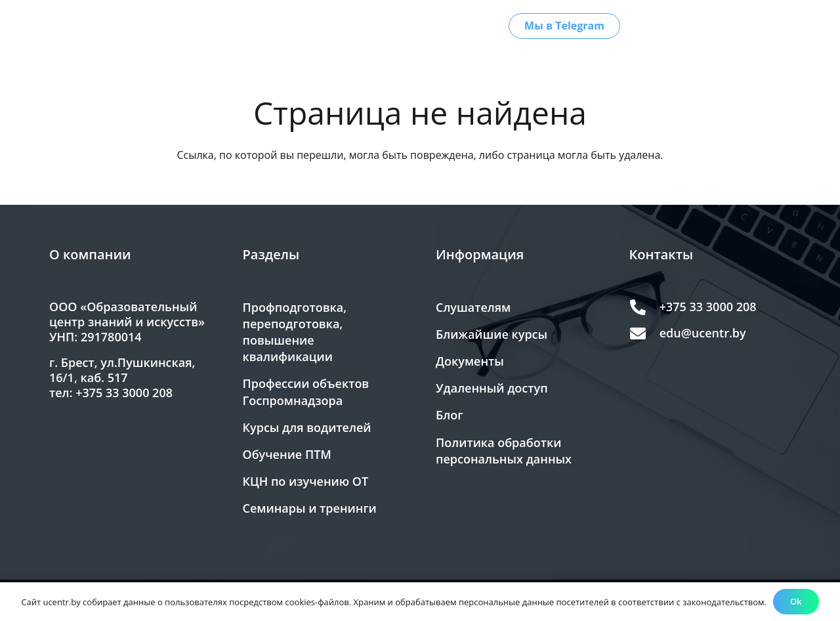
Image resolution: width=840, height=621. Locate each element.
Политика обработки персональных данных (504, 451)
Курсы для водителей (307, 427)
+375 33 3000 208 (708, 307)
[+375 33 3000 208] (644, 307)
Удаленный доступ (492, 388)
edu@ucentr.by (703, 333)
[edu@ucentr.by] (644, 333)
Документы (470, 361)
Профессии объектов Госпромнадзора (306, 392)
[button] (284, 26)
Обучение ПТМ (287, 454)
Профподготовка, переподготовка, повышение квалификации (295, 332)
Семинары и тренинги (310, 508)
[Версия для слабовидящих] (772, 26)
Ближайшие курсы (492, 334)
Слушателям (473, 307)
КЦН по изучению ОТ (306, 481)
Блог (449, 415)
